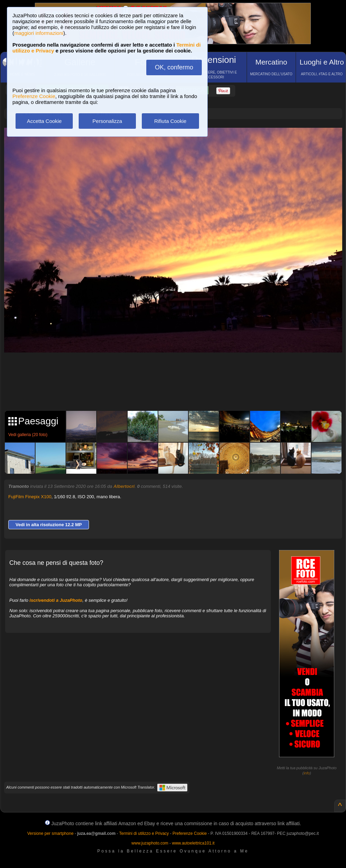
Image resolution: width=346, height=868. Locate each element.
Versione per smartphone (50, 833)
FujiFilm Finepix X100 (30, 497)
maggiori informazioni (39, 33)
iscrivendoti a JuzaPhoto (56, 600)
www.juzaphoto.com (150, 843)
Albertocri (124, 486)
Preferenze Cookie (34, 96)
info (307, 773)
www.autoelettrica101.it (193, 843)
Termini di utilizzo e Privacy (144, 833)
